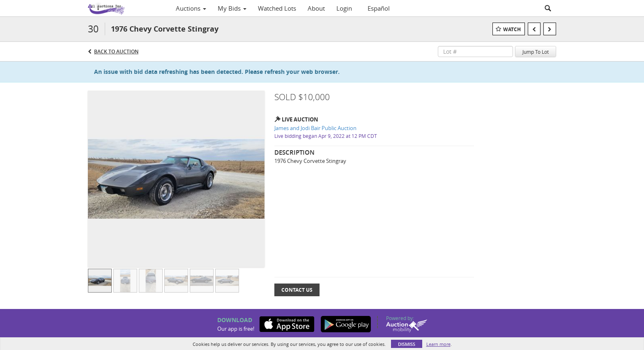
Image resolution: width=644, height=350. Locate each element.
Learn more (438, 344)
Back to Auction (116, 51)
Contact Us (297, 290)
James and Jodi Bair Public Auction (315, 128)
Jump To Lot (536, 52)
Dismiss (407, 344)
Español (379, 8)
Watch (512, 29)
